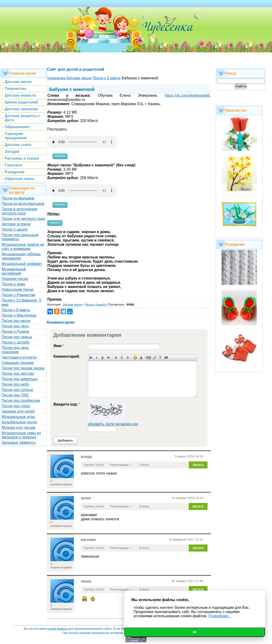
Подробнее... (220, 616)
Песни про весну (16, 321)
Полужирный (91, 358)
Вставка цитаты (154, 358)
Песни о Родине (15, 332)
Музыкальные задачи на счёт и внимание (23, 247)
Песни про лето (15, 326)
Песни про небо (15, 384)
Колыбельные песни (19, 422)
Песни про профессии (21, 401)
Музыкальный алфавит (22, 264)
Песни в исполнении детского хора (19, 211)
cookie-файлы (57, 629)
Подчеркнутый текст (103, 358)
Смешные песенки (18, 363)
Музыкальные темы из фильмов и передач (21, 435)
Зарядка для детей (18, 411)
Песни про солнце (17, 390)
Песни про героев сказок (23, 368)
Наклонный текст (97, 358)
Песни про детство (18, 374)
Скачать (60, 156)
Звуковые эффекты (19, 443)
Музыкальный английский (14, 271)
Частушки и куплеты (19, 357)
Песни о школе (15, 229)
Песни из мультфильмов (23, 204)
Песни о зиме (13, 284)
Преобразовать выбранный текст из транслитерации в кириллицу (160, 358)
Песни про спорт (16, 406)
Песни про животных (20, 379)
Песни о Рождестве (19, 295)
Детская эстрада (16, 224)
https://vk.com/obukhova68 (187, 95)
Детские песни (72, 305)
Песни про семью (17, 337)
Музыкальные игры (18, 417)
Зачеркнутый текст (108, 358)
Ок (195, 632)
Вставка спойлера (166, 358)
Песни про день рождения (15, 350)
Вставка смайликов (135, 358)
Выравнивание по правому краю (128, 358)
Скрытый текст (149, 358)
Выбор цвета (141, 358)
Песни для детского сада (23, 219)
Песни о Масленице (19, 315)
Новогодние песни (18, 289)
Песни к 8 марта (16, 310)
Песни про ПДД (15, 395)
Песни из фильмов (18, 198)
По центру (122, 358)
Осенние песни (15, 279)
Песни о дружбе (16, 342)
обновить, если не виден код (113, 424)
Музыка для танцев (19, 427)
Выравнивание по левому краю (116, 358)
